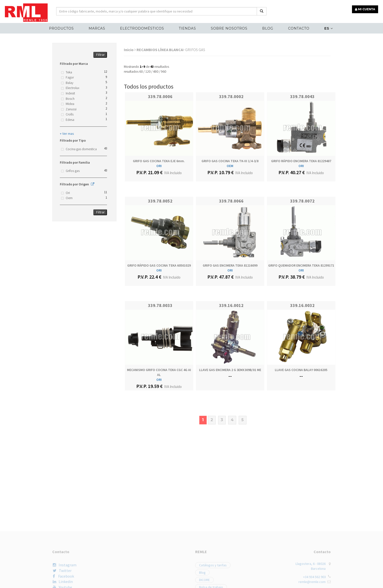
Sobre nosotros (229, 28)
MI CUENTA (365, 9)
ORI (159, 166)
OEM (230, 166)
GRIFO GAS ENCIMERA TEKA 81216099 (230, 265)
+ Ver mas (67, 134)
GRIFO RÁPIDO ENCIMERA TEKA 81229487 (301, 161)
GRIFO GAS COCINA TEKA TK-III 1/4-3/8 (230, 161)
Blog (268, 28)
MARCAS (97, 28)
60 (141, 71)
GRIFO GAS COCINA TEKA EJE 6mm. (159, 161)
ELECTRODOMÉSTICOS (142, 28)
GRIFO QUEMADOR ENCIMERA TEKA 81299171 (301, 265)
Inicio (130, 50)
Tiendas (187, 28)
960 (164, 71)
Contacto (299, 28)
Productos (61, 28)
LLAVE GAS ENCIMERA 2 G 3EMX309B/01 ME (230, 370)
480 (156, 71)
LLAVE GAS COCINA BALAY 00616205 (301, 370)
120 (148, 71)
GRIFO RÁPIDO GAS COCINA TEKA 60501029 (159, 265)
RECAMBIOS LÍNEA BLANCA (160, 50)
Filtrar (101, 55)
